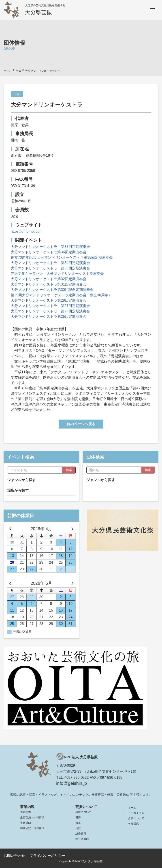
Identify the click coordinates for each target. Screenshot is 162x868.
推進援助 (26, 823)
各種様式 (133, 824)
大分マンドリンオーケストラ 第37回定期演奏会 (50, 247)
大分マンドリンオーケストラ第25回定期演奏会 (49, 317)
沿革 (78, 823)
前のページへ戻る (81, 424)
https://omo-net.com (27, 231)
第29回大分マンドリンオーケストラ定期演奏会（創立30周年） (61, 295)
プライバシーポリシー (47, 856)
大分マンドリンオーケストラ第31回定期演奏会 (49, 284)
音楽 (17, 94)
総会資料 (81, 834)
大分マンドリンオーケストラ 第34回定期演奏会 (50, 263)
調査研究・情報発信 (32, 828)
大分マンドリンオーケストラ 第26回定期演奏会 (50, 311)
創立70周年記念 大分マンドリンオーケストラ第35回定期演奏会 (62, 257)
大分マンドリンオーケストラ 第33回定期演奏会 (50, 268)
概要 (78, 817)
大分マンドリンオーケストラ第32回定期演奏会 (49, 279)
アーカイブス (136, 813)
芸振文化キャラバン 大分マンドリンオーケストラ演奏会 (57, 274)
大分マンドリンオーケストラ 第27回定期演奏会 (50, 306)
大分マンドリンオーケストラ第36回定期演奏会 (49, 252)
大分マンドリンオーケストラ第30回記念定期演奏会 (52, 290)
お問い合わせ (14, 856)
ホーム (132, 808)
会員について (136, 818)
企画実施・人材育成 (32, 817)
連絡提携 (26, 812)
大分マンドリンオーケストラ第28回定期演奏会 (49, 300)
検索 (69, 470)
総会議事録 (82, 839)
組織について (83, 812)
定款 (78, 828)
